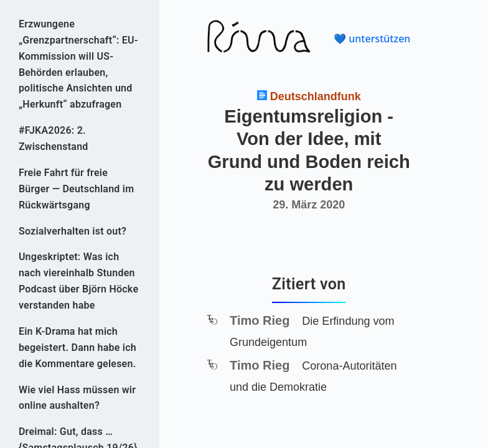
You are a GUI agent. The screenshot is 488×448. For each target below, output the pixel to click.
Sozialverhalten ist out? (73, 231)
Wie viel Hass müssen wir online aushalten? (77, 398)
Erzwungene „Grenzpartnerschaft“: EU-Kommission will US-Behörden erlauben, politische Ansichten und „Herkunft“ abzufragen (78, 64)
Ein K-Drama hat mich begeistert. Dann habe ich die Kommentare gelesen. (77, 348)
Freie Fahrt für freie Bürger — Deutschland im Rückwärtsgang (76, 189)
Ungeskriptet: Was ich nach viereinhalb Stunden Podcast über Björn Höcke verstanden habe (78, 281)
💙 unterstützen (372, 39)
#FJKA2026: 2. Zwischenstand (54, 138)
